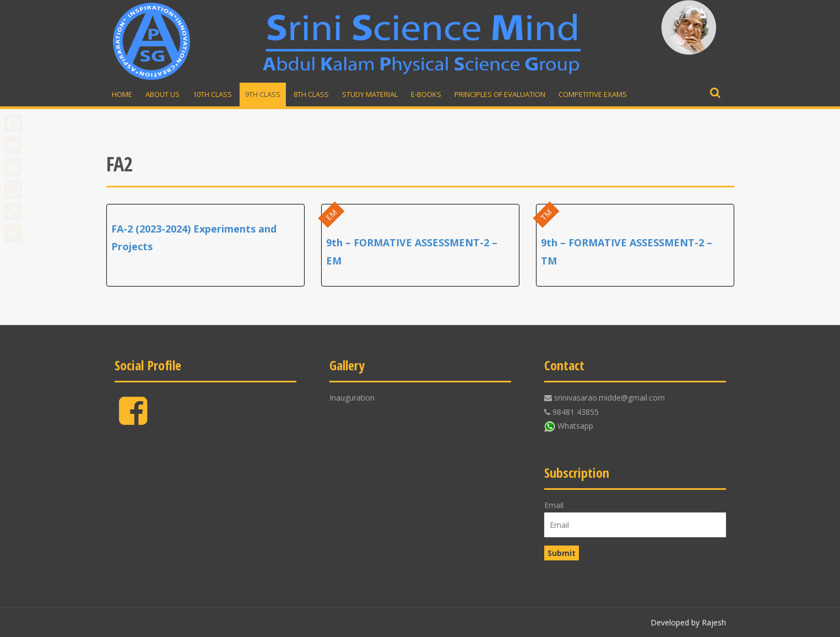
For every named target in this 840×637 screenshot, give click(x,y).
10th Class (212, 94)
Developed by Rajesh (688, 622)
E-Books (426, 94)
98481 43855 (576, 412)
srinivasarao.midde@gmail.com (609, 398)
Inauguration (352, 398)
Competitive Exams (593, 94)
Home (122, 94)
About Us (162, 94)
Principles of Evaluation (500, 94)
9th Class (263, 94)
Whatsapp (575, 426)
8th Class (311, 94)
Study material (370, 94)
